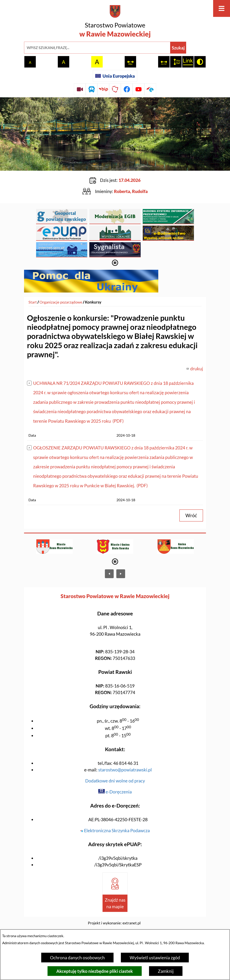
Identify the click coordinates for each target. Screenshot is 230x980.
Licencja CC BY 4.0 (114, 918)
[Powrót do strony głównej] (33, 284)
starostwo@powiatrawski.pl (125, 752)
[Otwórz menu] (222, 8)
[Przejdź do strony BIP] (103, 89)
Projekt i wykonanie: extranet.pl (114, 905)
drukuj (197, 351)
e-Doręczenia (115, 774)
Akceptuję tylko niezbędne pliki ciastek (95, 971)
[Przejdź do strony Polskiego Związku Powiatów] (115, 89)
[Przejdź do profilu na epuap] (150, 89)
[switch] (130, 62)
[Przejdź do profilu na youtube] (138, 89)
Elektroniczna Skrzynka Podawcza (115, 813)
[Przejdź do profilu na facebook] (127, 89)
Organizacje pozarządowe (61, 284)
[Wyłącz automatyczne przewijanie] (115, 245)
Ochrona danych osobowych (77, 958)
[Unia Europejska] (115, 76)
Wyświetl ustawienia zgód (155, 958)
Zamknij (166, 971)
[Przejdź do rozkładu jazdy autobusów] (92, 89)
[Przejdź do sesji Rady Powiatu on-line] (80, 89)
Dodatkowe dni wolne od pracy (115, 763)
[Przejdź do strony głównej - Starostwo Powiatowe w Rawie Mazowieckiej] (115, 22)
